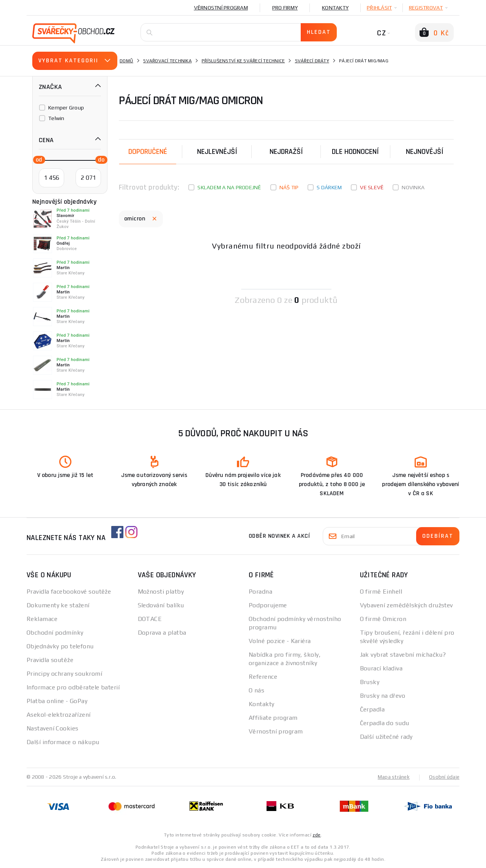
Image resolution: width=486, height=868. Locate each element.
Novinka (413, 187)
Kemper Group (66, 108)
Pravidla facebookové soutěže (69, 592)
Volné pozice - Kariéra (280, 641)
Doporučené (148, 152)
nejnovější (425, 152)
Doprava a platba (162, 633)
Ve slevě (372, 187)
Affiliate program (273, 718)
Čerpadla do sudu (385, 723)
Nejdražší (286, 152)
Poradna (260, 592)
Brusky (370, 682)
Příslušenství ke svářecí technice (243, 61)
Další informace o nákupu (63, 742)
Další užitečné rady (386, 737)
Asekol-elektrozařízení (59, 715)
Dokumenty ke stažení (58, 605)
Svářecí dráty (312, 61)
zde (316, 835)
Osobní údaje (444, 777)
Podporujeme (268, 605)
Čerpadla (372, 709)
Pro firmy (285, 8)
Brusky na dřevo (383, 696)
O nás (256, 690)
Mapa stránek (392, 777)
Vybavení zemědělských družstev (406, 605)
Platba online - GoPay (57, 701)
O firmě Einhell (381, 592)
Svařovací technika (167, 61)
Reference (263, 677)
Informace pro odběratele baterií (73, 687)
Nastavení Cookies (52, 728)
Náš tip (289, 187)
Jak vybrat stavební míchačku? (403, 655)
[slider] (37, 159)
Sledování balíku (161, 605)
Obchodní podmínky (55, 633)
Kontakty (335, 8)
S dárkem (329, 187)
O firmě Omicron (383, 619)
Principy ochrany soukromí (64, 674)
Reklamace (42, 619)
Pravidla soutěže (50, 660)
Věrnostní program (221, 8)
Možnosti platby (161, 592)
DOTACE (150, 619)
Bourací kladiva (381, 668)
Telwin (56, 118)
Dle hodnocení (355, 152)
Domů (126, 61)
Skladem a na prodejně (229, 187)
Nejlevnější (217, 152)
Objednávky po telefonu (60, 646)
